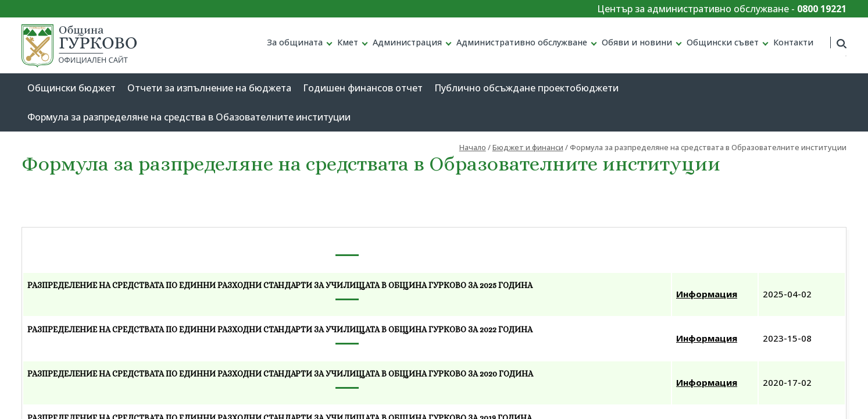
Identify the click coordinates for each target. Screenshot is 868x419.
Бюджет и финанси (528, 147)
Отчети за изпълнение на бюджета (209, 88)
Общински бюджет (72, 88)
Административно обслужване (522, 42)
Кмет (348, 42)
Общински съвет (723, 42)
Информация (707, 294)
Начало (473, 147)
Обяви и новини (637, 42)
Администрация (407, 42)
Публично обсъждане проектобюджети (526, 88)
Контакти (793, 42)
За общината (295, 42)
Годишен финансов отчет (363, 88)
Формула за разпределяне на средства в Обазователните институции (189, 117)
